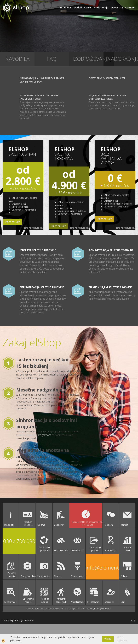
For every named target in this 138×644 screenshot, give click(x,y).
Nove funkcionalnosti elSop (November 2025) (39, 97)
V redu (108, 639)
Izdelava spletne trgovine (15, 621)
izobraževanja (91, 59)
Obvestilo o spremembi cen (107, 78)
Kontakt (130, 7)
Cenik (88, 7)
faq (52, 59)
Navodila (65, 7)
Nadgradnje (101, 7)
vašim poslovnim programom (35, 435)
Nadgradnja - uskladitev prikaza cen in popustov (42, 80)
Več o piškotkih (122, 639)
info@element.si (102, 568)
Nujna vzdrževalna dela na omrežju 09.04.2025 (107, 97)
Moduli (78, 7)
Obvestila (117, 7)
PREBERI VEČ (13, 222)
